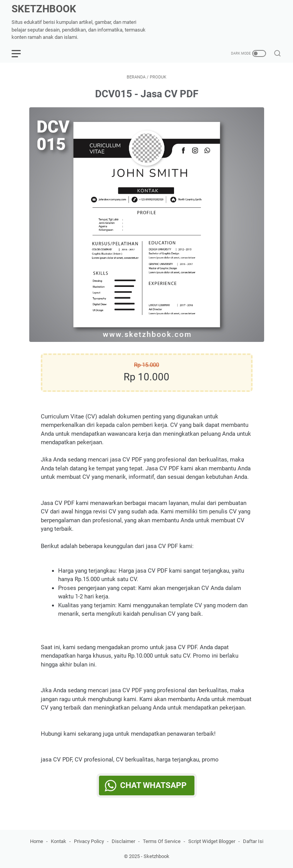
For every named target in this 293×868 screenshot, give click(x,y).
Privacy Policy (89, 841)
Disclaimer (123, 841)
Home (37, 841)
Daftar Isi (253, 841)
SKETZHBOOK (44, 9)
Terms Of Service (162, 841)
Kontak (59, 841)
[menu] (21, 53)
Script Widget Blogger (212, 841)
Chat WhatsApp (153, 785)
